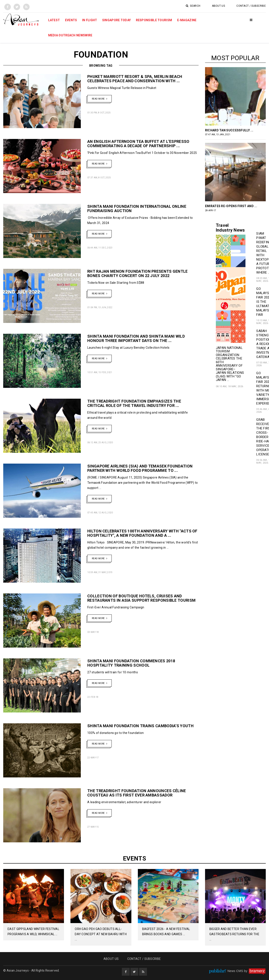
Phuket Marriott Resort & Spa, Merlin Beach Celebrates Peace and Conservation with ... (135, 79)
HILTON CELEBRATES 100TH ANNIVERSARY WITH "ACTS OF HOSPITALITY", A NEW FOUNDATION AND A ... (142, 533)
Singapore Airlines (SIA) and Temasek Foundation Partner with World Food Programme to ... (140, 468)
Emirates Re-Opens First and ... (231, 206)
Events (71, 20)
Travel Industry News (230, 228)
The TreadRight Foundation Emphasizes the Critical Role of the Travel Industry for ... (134, 403)
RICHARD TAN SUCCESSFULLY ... (229, 130)
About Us (218, 6)
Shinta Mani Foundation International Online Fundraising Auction (137, 209)
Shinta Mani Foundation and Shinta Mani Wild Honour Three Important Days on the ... (136, 338)
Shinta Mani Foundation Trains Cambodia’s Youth (140, 726)
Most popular (235, 58)
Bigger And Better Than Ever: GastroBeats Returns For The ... (234, 934)
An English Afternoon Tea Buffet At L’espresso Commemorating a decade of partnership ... (138, 144)
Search (193, 6)
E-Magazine (187, 20)
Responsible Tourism (154, 20)
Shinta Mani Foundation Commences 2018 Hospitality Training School (131, 663)
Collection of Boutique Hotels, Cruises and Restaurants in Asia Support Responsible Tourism (141, 598)
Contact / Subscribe (251, 6)
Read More (99, 99)
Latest (54, 20)
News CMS (236, 971)
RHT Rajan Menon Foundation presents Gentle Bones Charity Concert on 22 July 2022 (138, 273)
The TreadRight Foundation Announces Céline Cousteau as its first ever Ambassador (137, 793)
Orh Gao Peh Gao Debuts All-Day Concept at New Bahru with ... (101, 934)
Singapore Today (117, 20)
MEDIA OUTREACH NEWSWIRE (70, 35)
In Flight (90, 20)
